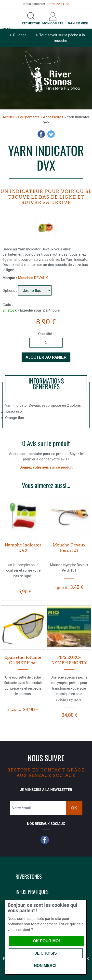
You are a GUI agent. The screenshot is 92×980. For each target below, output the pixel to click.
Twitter (51, 134)
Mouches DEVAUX (33, 278)
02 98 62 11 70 (58, 4)
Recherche (31, 23)
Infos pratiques (32, 892)
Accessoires (53, 117)
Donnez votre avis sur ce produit (46, 467)
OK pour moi (46, 941)
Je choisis (46, 953)
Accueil (8, 117)
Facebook (41, 134)
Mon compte (53, 23)
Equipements (29, 117)
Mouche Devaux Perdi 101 (69, 548)
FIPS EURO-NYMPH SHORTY (69, 660)
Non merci (45, 966)
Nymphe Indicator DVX (23, 548)
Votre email (22, 808)
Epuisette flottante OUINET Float (23, 660)
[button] (73, 875)
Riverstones (29, 877)
